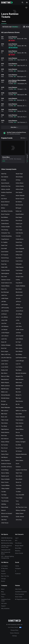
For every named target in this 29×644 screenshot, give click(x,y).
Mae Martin (19, 370)
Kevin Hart (4, 348)
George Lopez (20, 277)
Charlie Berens (5, 224)
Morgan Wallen (19, 546)
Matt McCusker (5, 389)
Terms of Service (14, 633)
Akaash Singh (19, 174)
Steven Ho (18, 482)
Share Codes (19, 597)
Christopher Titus (6, 233)
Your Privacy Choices (13, 627)
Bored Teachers (5, 214)
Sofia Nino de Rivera (6, 467)
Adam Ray (4, 174)
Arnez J (3, 195)
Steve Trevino (5, 482)
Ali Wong (18, 180)
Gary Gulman (19, 273)
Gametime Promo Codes (6, 600)
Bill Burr (3, 208)
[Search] (23, 2)
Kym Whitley (19, 354)
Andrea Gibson (20, 183)
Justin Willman (19, 339)
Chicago (3, 579)
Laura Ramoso (5, 361)
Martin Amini (19, 383)
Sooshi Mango (5, 470)
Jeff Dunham (4, 305)
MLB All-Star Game (6, 540)
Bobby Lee (19, 211)
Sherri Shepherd (5, 460)
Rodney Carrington (21, 442)
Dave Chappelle (20, 248)
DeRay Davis (19, 255)
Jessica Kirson (19, 311)
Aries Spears (19, 192)
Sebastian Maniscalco (21, 454)
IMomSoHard (19, 292)
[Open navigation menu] (27, 2)
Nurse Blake (19, 414)
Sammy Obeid (5, 454)
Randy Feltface (20, 429)
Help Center (18, 589)
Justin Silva (4, 339)
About (3, 589)
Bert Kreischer (19, 205)
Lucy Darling (19, 367)
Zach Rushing (5, 517)
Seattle (3, 571)
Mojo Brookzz (19, 401)
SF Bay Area (4, 568)
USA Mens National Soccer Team (6, 546)
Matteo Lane (4, 392)
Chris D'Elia (19, 227)
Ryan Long (4, 451)
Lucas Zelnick (5, 367)
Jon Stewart (4, 330)
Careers (3, 594)
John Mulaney (5, 326)
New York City (5, 576)
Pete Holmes (4, 423)
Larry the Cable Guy (6, 358)
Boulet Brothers (20, 214)
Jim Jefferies (5, 317)
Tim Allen (4, 492)
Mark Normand (20, 379)
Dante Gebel (19, 245)
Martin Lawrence (5, 386)
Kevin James (19, 348)
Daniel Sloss (19, 242)
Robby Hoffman (5, 442)
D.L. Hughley (4, 242)
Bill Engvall (18, 208)
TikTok (17, 566)
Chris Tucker (19, 230)
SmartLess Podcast (6, 464)
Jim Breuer (4, 314)
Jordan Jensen (20, 330)
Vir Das (18, 504)
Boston (3, 581)
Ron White (18, 445)
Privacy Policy (14, 630)
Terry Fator (19, 485)
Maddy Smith (5, 370)
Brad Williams (5, 217)
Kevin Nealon (19, 351)
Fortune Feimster (5, 270)
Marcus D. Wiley (5, 376)
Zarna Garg (19, 520)
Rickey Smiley (19, 436)
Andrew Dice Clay (6, 186)
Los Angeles (5, 566)
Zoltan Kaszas (5, 523)
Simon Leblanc (19, 460)
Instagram (18, 568)
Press (3, 597)
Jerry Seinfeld (5, 311)
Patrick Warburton (20, 417)
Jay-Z (17, 538)
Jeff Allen (4, 301)
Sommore (18, 467)
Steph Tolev (19, 473)
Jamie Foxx (4, 295)
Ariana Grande (19, 553)
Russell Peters (19, 448)
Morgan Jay (4, 404)
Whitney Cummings (21, 510)
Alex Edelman (5, 177)
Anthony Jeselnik (6, 189)
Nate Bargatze (19, 407)
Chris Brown (18, 543)
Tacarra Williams (5, 485)
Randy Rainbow (5, 432)
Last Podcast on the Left (22, 358)
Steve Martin (19, 479)
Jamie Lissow (19, 295)
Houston (4, 574)
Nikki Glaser (4, 414)
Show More (14, 127)
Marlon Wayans (5, 383)
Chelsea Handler (5, 227)
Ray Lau (18, 432)
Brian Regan (19, 217)
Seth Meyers (4, 457)
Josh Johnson (5, 336)
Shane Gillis (19, 457)
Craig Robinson (5, 239)
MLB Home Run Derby (7, 543)
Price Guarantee (20, 594)
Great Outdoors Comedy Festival (8, 283)
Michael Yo (19, 395)
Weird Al (3, 510)
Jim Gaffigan (19, 314)
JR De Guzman (20, 336)
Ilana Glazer (19, 289)
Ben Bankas (19, 202)
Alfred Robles (19, 177)
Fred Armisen (19, 270)
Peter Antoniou (20, 423)
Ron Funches (5, 445)
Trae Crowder (5, 498)
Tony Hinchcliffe (20, 495)
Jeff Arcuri (18, 301)
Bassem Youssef (20, 199)
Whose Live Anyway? (7, 513)
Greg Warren (19, 283)
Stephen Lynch (5, 476)
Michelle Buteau (5, 398)
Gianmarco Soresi (6, 280)
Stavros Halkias (5, 473)
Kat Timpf (18, 342)
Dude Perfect (19, 261)
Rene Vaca (4, 436)
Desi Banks (19, 258)
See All (24, 138)
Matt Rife (18, 389)
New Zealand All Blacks (6, 553)
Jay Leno (18, 298)
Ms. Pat (18, 404)
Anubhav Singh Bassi (7, 192)
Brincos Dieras (5, 220)
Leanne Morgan (20, 361)
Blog (2, 592)
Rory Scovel (4, 448)
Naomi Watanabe (6, 407)
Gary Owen (4, 277)
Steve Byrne (19, 476)
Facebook (18, 574)
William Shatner (20, 513)
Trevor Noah (19, 498)
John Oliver (19, 326)
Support (3, 606)
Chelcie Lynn (19, 224)
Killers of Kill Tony (6, 354)
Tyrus (17, 501)
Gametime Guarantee (21, 592)
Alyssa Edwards (5, 183)
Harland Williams (5, 286)
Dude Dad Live (5, 261)
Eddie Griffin (4, 267)
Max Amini (18, 392)
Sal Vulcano (19, 451)
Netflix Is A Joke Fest (21, 411)
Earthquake (19, 264)
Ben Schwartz (5, 205)
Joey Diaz (4, 323)
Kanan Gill (4, 342)
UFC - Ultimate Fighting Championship (8, 557)
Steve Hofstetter (5, 479)
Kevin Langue (5, 351)
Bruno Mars (18, 548)
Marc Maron (4, 373)
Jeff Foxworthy (5, 308)
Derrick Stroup (5, 258)
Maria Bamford (5, 379)
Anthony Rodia (19, 189)
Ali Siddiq (4, 180)
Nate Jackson (5, 411)
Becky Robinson (5, 202)
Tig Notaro (19, 488)
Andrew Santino (20, 186)
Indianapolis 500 (6, 550)
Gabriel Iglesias (5, 273)
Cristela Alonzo (20, 239)
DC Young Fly (5, 255)
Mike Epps (18, 398)
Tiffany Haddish (5, 488)
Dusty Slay (4, 264)
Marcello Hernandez (21, 373)
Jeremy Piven (19, 308)
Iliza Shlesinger (5, 292)
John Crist (18, 323)
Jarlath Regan (5, 298)
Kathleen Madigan (6, 345)
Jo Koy (18, 320)
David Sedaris (5, 252)
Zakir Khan (4, 520)
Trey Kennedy (5, 501)
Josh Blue (18, 333)
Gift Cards (4, 603)
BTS (16, 540)
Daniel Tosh (4, 245)
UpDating (4, 504)
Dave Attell (4, 248)
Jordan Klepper (5, 333)
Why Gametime (5, 609)
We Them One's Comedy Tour (22, 507)
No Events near (11, 27)
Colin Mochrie (19, 233)
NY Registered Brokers (21, 599)
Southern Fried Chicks (21, 470)
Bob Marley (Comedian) (7, 211)
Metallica (18, 551)
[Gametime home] (8, 2)
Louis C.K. (18, 364)
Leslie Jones (4, 364)
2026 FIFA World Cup (7, 538)
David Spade (19, 252)
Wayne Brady (5, 507)
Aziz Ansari (4, 199)
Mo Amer (4, 401)
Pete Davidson (20, 420)
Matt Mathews (19, 386)
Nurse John (4, 417)
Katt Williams (19, 345)
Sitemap (14, 636)
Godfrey (18, 280)
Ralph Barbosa (5, 429)
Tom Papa (4, 495)
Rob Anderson (5, 439)
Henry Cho (4, 289)
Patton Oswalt (5, 420)
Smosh (17, 464)
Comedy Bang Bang (6, 236)
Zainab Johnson (20, 517)
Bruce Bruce (19, 220)
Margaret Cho (19, 376)
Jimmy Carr (19, 317)
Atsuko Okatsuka (20, 195)
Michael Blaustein (6, 395)
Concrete (18, 236)
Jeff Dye (18, 305)
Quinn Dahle (19, 426)
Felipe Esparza (20, 267)
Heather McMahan (20, 286)
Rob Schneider (20, 439)
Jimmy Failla (4, 320)
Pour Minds (4, 426)
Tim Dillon (18, 492)
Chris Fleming (5, 230)
